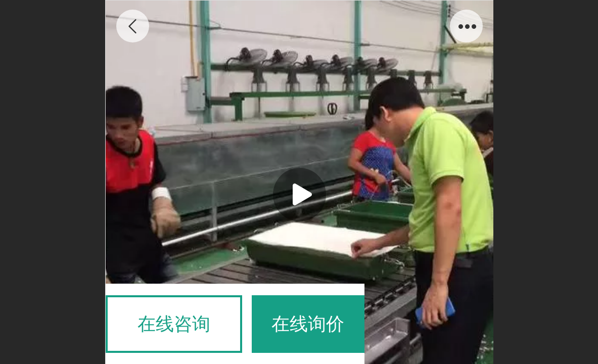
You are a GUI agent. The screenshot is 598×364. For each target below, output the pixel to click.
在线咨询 (174, 324)
